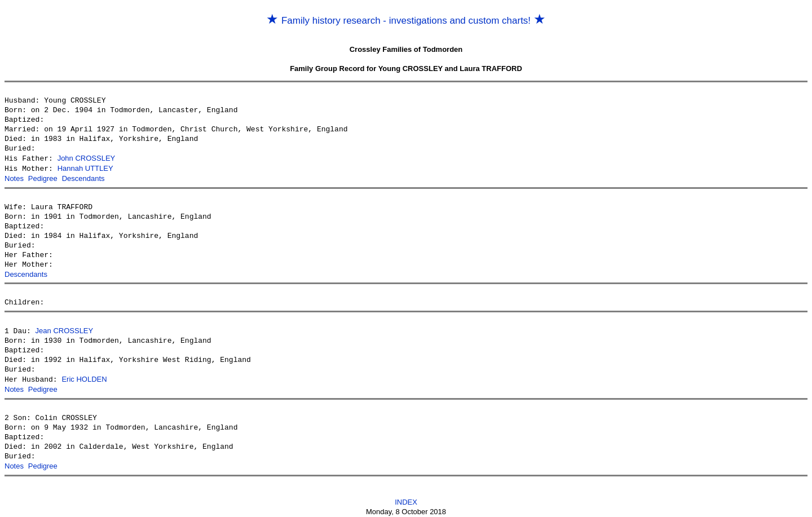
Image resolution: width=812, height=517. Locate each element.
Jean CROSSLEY (65, 329)
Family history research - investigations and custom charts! (406, 21)
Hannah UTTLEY (85, 168)
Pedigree (43, 177)
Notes (14, 177)
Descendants (83, 177)
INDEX (406, 498)
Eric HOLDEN (84, 377)
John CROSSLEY (87, 158)
